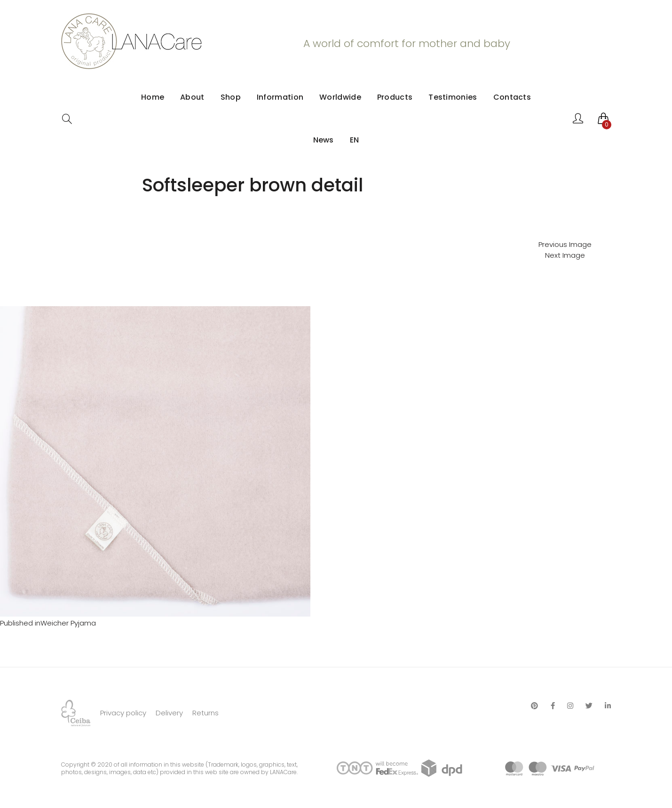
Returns (206, 713)
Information (280, 97)
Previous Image (565, 244)
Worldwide (340, 97)
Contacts (512, 97)
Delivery (169, 713)
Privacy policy (123, 713)
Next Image (565, 255)
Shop (231, 97)
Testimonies (453, 97)
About (192, 97)
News (324, 140)
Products (395, 97)
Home (153, 97)
